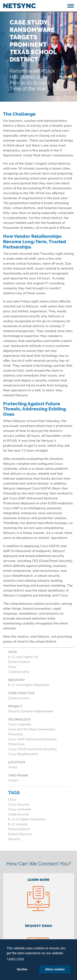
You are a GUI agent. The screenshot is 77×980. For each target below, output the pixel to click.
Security (14, 839)
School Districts (20, 834)
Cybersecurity (19, 815)
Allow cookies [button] (55, 969)
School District (19, 829)
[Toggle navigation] (72, 5)
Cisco (12, 800)
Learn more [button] (16, 959)
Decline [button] (22, 969)
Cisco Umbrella (20, 810)
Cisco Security (19, 805)
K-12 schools (18, 824)
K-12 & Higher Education (27, 820)
